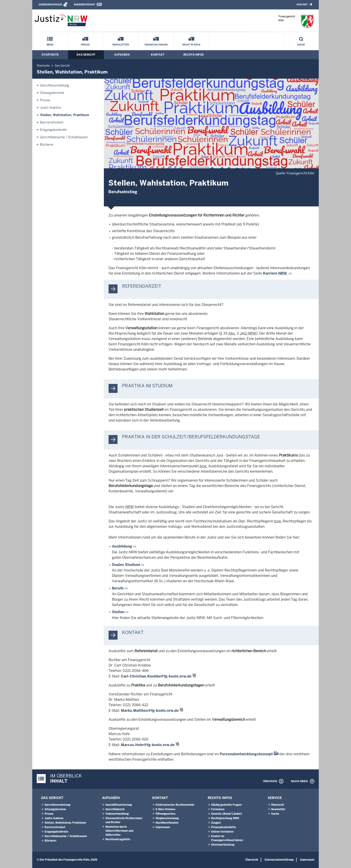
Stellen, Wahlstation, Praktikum (65, 115)
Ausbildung (122, 546)
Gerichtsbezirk (115, 809)
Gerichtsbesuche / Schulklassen (64, 137)
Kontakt (302, 5)
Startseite (50, 55)
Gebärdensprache (50, 5)
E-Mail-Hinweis (165, 809)
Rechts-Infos (194, 55)
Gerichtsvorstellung (55, 85)
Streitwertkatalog (223, 845)
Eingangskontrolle (53, 130)
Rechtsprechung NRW (225, 818)
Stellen (118, 612)
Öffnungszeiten (165, 814)
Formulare (218, 809)
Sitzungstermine (52, 93)
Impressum (163, 827)
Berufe (118, 588)
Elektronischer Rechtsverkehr (175, 805)
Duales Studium (126, 565)
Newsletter (278, 809)
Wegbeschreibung (167, 818)
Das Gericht (86, 55)
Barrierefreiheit (85, 5)
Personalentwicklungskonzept (246, 754)
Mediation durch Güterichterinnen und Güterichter (119, 831)
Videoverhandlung (117, 814)
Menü (50, 45)
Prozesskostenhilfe (224, 827)
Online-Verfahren (222, 832)
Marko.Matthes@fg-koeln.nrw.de (150, 711)
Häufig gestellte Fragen (226, 805)
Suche (301, 45)
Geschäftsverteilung (119, 805)
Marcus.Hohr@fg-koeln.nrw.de (148, 745)
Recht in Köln (191, 45)
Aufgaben (122, 55)
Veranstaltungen (156, 45)
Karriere (275, 273)
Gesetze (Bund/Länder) (227, 814)
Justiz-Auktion (51, 108)
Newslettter (121, 45)
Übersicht (277, 805)
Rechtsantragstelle (118, 839)
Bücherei (47, 145)
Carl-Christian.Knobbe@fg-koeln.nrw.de (156, 676)
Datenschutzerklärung (279, 860)
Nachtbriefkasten (167, 823)
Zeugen (216, 823)
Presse (85, 45)
